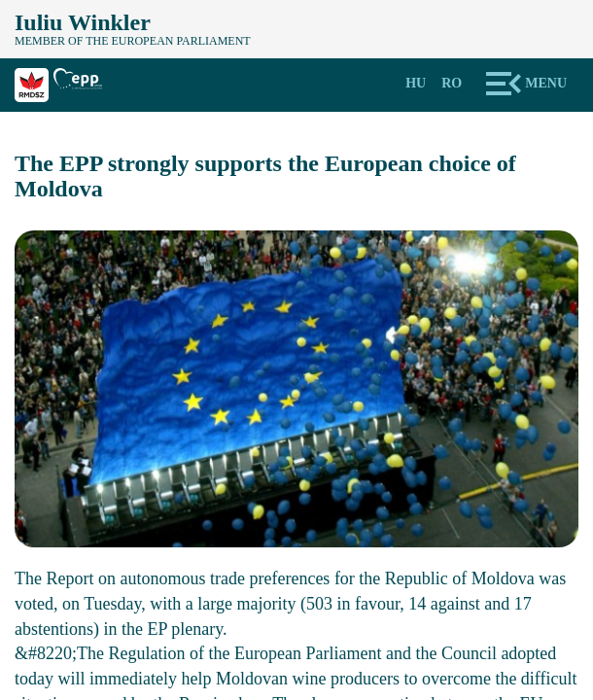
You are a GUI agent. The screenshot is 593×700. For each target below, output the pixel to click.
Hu (416, 83)
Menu (546, 83)
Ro (452, 83)
